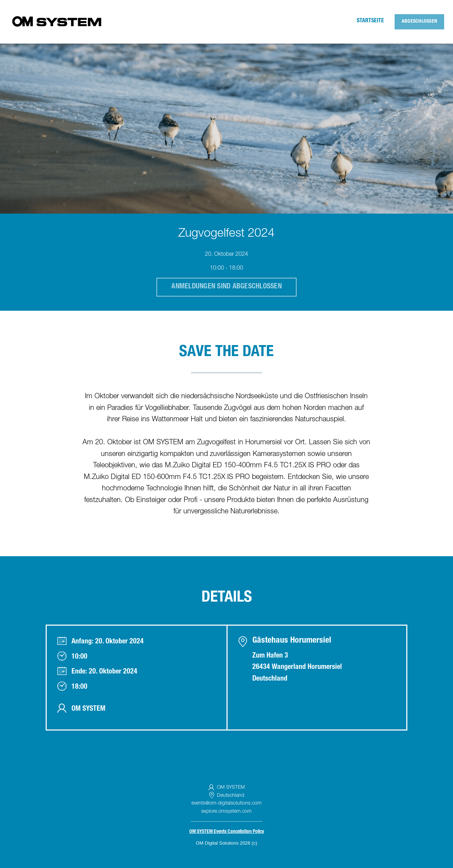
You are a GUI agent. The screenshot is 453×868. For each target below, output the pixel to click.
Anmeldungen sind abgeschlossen (226, 287)
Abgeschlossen (419, 22)
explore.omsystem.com (226, 812)
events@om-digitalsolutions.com (226, 804)
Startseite (370, 21)
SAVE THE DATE (226, 353)
